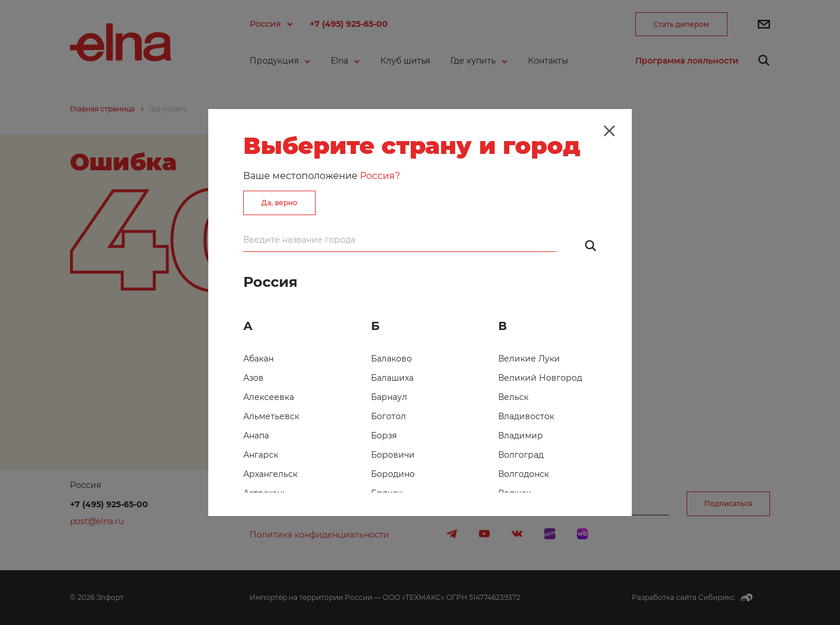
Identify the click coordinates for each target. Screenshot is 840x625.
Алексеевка (269, 397)
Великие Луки (529, 359)
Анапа (256, 436)
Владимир (521, 436)
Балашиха (392, 378)
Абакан (258, 359)
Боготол (388, 416)
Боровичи (393, 455)
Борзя (384, 436)
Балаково (391, 359)
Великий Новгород (540, 378)
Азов (253, 378)
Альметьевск (271, 416)
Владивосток (526, 416)
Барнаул (389, 397)
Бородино (393, 474)
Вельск (513, 397)
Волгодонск (524, 474)
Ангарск (261, 455)
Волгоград (521, 455)
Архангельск (270, 474)
